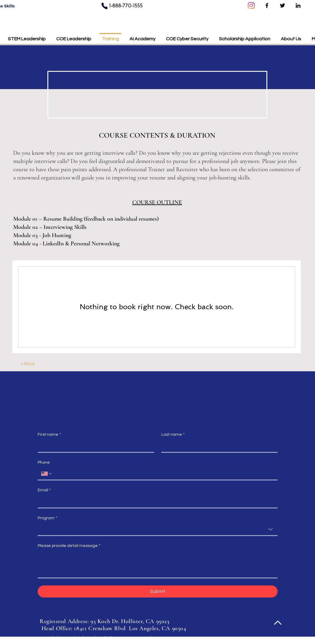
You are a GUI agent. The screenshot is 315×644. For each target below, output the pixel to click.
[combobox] (158, 530)
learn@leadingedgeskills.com (91, 639)
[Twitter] (282, 5)
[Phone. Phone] (163, 474)
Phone (44, 462)
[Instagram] (251, 5)
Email (44, 490)
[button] (245, 36)
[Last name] (218, 446)
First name (49, 435)
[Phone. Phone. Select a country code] (47, 474)
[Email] (156, 502)
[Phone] (105, 6)
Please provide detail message (69, 546)
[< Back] (28, 364)
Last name (173, 435)
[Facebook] (267, 5)
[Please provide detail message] (158, 564)
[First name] (94, 446)
